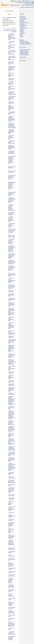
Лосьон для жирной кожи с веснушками (11, 152)
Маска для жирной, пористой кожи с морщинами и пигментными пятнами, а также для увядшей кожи (12, 400)
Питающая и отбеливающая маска (12, 299)
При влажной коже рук (11, 552)
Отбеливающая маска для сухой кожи (12, 275)
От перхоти (11, 512)
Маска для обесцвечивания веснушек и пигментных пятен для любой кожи (12, 249)
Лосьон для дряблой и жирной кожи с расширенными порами (12, 119)
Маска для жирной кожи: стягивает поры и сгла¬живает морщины (12, 429)
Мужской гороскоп (24, 52)
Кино (21, 35)
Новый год (22, 16)
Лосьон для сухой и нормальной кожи (11, 75)
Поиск (23, 5)
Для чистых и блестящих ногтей (12, 590)
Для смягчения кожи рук (12, 569)
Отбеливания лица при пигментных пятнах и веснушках (12, 241)
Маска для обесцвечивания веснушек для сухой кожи (12, 262)
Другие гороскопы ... (25, 55)
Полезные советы (24, 23)
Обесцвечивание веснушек (12, 167)
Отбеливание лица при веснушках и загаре (12, 225)
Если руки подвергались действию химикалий (11, 524)
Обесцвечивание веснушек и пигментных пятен (12, 177)
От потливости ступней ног (12, 608)
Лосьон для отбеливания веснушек (11, 213)
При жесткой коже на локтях (12, 575)
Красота (22, 21)
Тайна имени (29, 2)
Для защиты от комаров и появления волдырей (12, 638)
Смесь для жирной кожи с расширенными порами (12, 147)
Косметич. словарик (25, 43)
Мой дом (22, 32)
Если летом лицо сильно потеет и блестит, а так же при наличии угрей (12, 37)
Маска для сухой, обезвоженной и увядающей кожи (12, 280)
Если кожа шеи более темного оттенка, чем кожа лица (12, 231)
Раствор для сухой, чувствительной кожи (12, 368)
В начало (22, 14)
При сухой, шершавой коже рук (12, 559)
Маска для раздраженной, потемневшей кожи (11, 304)
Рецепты (15, 1)
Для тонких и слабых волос (11, 498)
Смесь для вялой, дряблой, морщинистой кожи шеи (12, 287)
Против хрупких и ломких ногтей (11, 595)
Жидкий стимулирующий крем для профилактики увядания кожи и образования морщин (12, 467)
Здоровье (22, 20)
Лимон (14, 29)
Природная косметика (29, 4)
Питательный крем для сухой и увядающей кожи (12, 454)
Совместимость (24, 51)
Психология (23, 17)
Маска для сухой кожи (11, 337)
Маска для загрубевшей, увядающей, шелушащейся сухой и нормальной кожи (11, 348)
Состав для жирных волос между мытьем (11, 481)
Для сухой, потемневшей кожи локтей (11, 586)
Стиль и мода (23, 19)
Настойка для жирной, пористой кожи (12, 142)
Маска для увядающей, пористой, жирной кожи (11, 423)
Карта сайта (23, 57)
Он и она (22, 26)
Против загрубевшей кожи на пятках (11, 612)
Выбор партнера (24, 53)
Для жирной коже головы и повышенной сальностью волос (11, 490)
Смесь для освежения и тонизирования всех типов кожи (12, 448)
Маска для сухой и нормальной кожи (11, 319)
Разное (22, 37)
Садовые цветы (24, 41)
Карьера (22, 24)
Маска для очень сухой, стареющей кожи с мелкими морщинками (12, 362)
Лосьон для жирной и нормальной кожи (11, 137)
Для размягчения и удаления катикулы (11, 603)
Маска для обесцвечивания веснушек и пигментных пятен (12, 256)
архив (18, 5)
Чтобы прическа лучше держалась (12, 516)
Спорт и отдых (23, 28)
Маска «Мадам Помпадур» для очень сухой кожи (12, 341)
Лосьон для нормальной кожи (11, 63)
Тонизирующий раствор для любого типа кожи (12, 98)
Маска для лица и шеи (11, 291)
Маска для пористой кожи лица (11, 408)
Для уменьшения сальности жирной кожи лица (11, 107)
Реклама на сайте (29, 5)
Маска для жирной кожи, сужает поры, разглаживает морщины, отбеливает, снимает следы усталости (12, 415)
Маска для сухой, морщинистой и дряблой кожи (12, 332)
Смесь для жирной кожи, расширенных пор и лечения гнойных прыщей (12, 125)
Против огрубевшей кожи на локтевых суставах (11, 580)
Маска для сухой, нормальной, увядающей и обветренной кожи (11, 326)
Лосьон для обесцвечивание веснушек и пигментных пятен (12, 200)
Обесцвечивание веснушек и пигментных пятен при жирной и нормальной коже (12, 160)
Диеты (20, 1)
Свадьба (22, 29)
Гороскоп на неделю (25, 50)
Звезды (22, 34)
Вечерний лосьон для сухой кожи (11, 83)
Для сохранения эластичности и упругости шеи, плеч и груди (12, 624)
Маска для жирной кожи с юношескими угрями (11, 389)
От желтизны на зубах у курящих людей (12, 633)
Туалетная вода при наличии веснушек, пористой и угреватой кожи (12, 207)
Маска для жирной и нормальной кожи (11, 435)
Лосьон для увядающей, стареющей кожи (12, 93)
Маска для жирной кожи (11, 381)
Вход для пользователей (27, 7)
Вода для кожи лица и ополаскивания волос (12, 47)
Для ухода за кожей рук (11, 520)
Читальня (22, 33)
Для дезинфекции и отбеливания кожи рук (12, 536)
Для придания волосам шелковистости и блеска (12, 508)
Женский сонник (20, 2)
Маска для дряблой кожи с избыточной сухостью (12, 356)
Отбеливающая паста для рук (12, 549)
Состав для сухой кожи (11, 79)
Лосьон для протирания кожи (11, 473)
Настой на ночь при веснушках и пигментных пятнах (11, 219)
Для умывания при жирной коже (12, 113)
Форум (14, 5)
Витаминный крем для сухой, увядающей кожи (12, 459)
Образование (23, 25)
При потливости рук (12, 555)
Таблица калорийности (26, 44)
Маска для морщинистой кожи (11, 295)
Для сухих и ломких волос (11, 495)
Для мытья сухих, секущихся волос (11, 503)
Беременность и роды (29, 1)
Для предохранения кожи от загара (12, 236)
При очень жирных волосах (12, 477)
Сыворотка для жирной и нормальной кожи (11, 131)
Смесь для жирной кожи (11, 102)
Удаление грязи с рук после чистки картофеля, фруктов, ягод (11, 542)
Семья (22, 30)
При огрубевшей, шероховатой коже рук (11, 564)
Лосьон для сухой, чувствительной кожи (12, 88)
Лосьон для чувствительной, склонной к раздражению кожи (12, 68)
